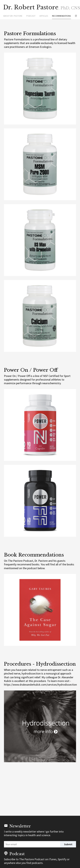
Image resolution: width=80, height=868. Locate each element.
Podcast (31, 16)
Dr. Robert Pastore (38, 7)
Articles (44, 16)
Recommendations (62, 16)
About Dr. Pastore (13, 16)
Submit (68, 844)
